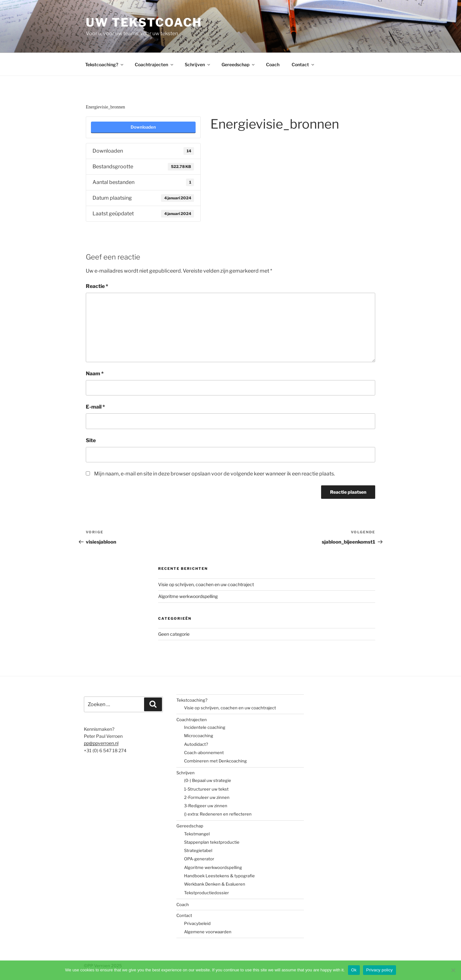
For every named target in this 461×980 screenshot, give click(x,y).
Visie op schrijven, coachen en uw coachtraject (206, 584)
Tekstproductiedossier (206, 893)
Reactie (97, 286)
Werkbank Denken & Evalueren (215, 884)
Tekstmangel (197, 834)
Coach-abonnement (204, 753)
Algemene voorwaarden (208, 932)
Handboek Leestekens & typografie (219, 876)
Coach (273, 64)
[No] (453, 970)
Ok (354, 970)
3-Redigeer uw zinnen (206, 806)
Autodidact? (196, 744)
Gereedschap (239, 64)
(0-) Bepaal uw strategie (208, 780)
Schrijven (198, 64)
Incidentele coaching (205, 727)
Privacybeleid (197, 923)
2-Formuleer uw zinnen (207, 797)
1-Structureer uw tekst (206, 789)
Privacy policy (380, 970)
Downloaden (143, 127)
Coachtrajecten (154, 64)
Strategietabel (198, 850)
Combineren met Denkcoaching (215, 761)
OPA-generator (199, 859)
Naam (95, 374)
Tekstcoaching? (105, 64)
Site (91, 440)
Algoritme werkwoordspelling (188, 596)
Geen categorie (174, 634)
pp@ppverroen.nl (101, 743)
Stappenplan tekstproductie (212, 842)
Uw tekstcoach (144, 22)
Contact (303, 64)
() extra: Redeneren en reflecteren (218, 814)
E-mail (95, 407)
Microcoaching (199, 736)
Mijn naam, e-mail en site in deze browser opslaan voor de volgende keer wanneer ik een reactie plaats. (214, 474)
